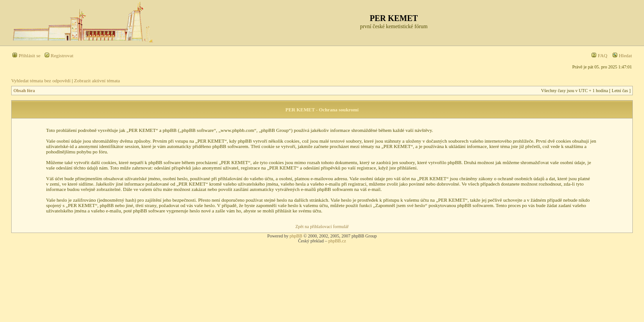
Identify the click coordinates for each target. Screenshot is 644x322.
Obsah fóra (24, 91)
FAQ (599, 55)
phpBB (296, 236)
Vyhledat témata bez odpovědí (41, 80)
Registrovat (59, 55)
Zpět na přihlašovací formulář (322, 227)
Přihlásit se (26, 55)
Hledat (622, 55)
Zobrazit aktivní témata (97, 80)
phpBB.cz (337, 241)
